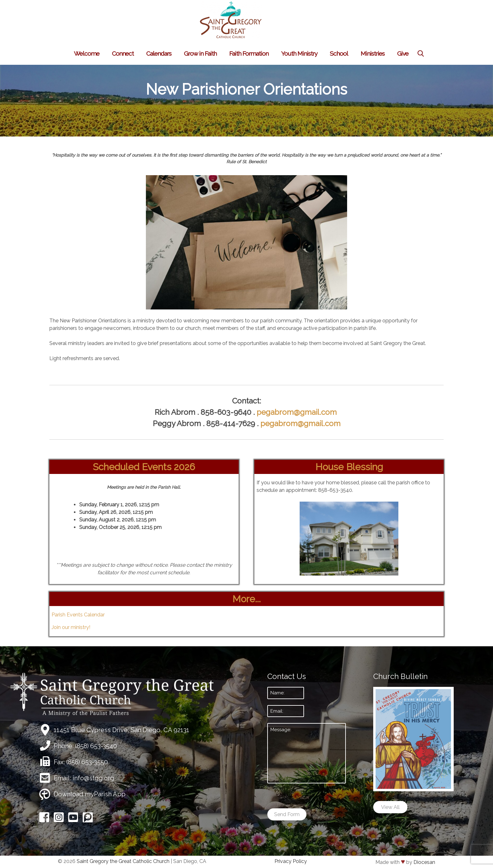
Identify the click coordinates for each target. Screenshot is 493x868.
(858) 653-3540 (96, 746)
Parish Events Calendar (78, 615)
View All (390, 807)
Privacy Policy (291, 861)
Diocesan (424, 862)
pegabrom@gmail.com (298, 412)
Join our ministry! (71, 627)
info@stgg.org (93, 778)
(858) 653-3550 (87, 762)
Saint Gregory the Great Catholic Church (123, 861)
